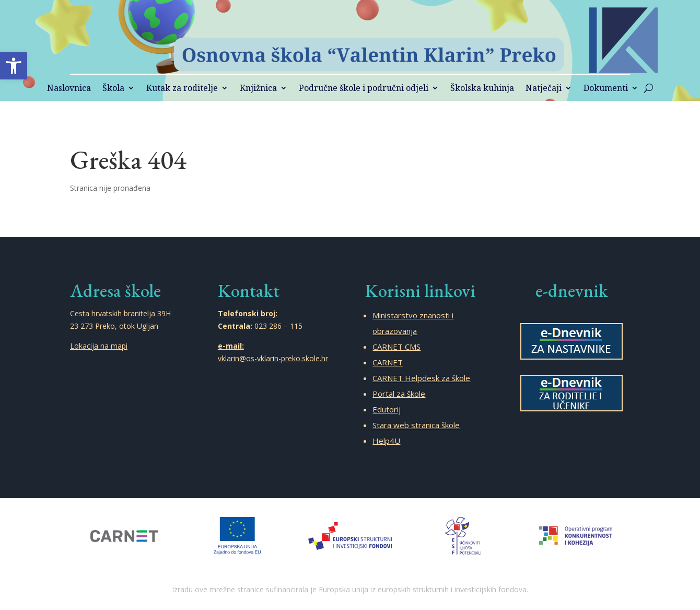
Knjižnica (258, 89)
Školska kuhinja (482, 89)
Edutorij (387, 409)
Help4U (386, 441)
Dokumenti (606, 89)
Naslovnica (69, 89)
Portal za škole (399, 394)
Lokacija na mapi (99, 346)
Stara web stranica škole (416, 425)
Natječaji (544, 89)
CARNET (388, 362)
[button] (14, 66)
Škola (113, 89)
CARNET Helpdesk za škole (421, 378)
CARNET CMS (396, 347)
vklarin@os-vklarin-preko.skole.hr (273, 358)
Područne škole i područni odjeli (364, 89)
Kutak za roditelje (182, 89)
